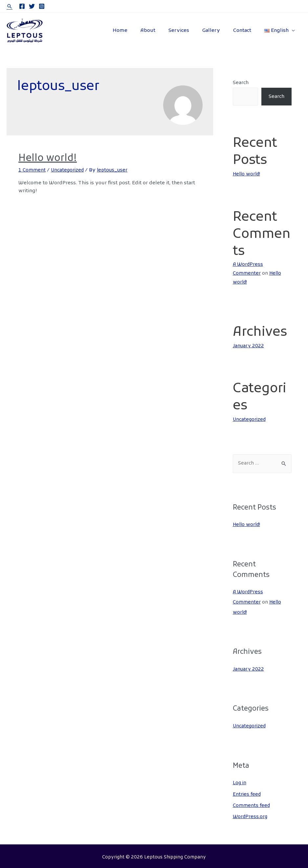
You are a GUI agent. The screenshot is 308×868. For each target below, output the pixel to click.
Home (138, 31)
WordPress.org (251, 814)
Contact (247, 31)
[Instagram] (42, 6)
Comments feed (252, 803)
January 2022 (249, 346)
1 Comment (33, 170)
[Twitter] (32, 6)
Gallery (219, 31)
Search (241, 83)
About (163, 31)
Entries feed (247, 792)
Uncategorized (69, 170)
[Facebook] (22, 6)
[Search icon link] (10, 6)
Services (190, 31)
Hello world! (48, 159)
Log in (240, 781)
